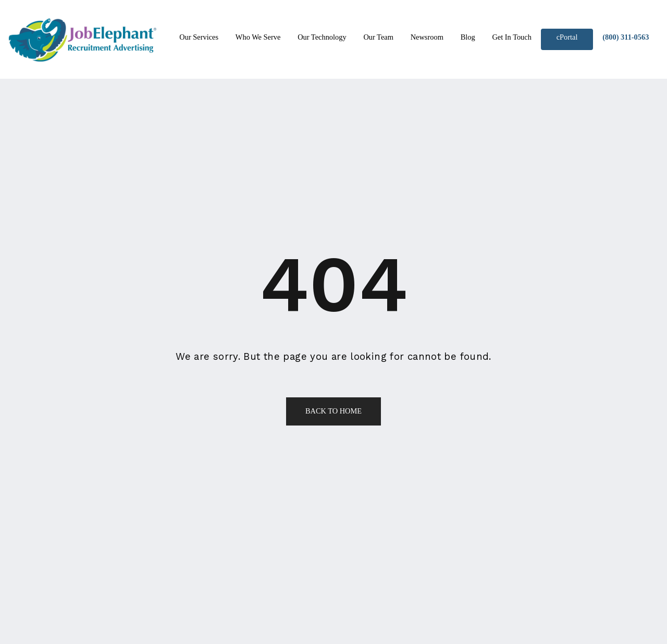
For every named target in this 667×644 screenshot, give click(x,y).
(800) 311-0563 (626, 37)
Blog (468, 37)
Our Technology (322, 37)
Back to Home (333, 411)
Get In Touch (511, 37)
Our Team (378, 37)
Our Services (199, 37)
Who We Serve (258, 37)
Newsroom (427, 37)
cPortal (567, 37)
